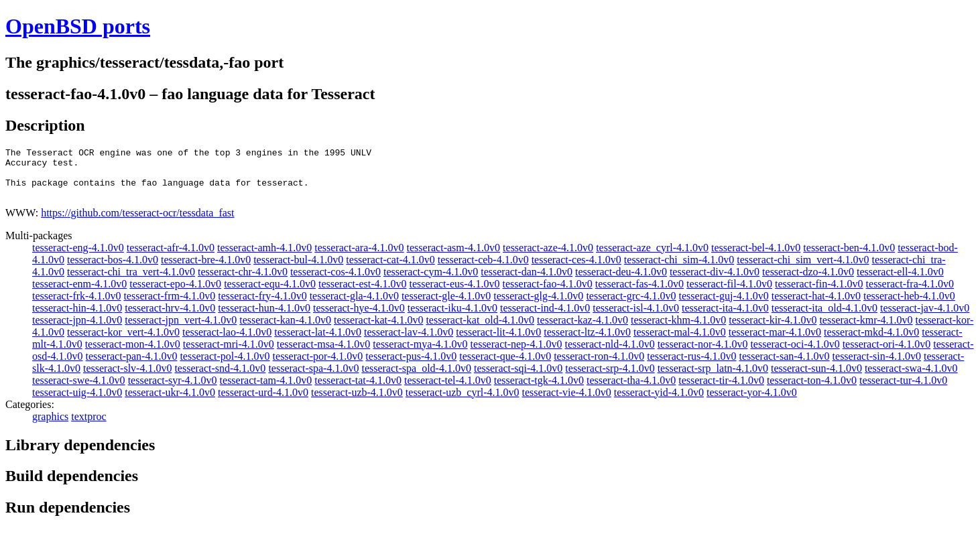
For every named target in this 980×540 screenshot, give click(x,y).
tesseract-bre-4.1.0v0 (206, 270)
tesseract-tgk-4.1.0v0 (539, 390)
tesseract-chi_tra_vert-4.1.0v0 (131, 282)
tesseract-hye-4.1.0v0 (359, 318)
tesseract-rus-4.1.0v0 (691, 366)
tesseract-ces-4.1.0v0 (576, 270)
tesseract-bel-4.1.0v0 (756, 258)
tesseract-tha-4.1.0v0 (631, 390)
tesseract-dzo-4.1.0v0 (808, 282)
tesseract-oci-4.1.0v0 (795, 354)
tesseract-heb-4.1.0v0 (909, 306)
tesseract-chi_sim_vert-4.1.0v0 (803, 270)
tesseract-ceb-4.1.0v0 (483, 270)
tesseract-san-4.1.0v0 (785, 366)
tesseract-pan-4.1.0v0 (132, 366)
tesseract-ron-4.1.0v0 (599, 366)
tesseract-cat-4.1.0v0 (390, 270)
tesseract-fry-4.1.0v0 (262, 306)
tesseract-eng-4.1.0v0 (78, 258)
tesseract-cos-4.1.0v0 (335, 282)
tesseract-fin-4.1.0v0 (819, 294)
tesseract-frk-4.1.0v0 (76, 306)
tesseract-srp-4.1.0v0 (610, 378)
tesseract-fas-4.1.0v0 (639, 294)
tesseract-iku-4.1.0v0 (452, 318)
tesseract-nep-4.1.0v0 (516, 354)
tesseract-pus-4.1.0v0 (411, 366)
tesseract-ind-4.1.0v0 (545, 318)
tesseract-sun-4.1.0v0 (816, 378)
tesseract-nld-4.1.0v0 (609, 354)
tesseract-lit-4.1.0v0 (498, 342)
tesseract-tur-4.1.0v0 (903, 390)
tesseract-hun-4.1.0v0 (264, 318)
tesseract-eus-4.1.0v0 (454, 294)
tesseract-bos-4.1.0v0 (113, 270)
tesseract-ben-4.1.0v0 (849, 258)
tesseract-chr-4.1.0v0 (243, 282)
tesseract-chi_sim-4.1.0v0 (679, 270)
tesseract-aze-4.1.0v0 (548, 258)
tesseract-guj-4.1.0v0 (724, 306)
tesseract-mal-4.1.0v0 (680, 342)
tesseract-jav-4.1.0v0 (925, 318)
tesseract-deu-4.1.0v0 (621, 282)
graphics (50, 426)
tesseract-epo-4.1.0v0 (175, 294)
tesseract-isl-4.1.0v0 (636, 318)
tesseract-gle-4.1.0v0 (446, 306)
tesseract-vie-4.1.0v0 (567, 402)
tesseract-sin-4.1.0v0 (877, 366)
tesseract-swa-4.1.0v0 (911, 378)
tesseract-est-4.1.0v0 (363, 294)
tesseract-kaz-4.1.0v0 (583, 330)
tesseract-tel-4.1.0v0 (448, 390)
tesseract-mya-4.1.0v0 (420, 354)
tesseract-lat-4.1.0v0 (318, 342)
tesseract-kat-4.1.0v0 (378, 330)
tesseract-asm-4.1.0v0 (454, 258)
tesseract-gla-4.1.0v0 (354, 306)
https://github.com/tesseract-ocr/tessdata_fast (137, 223)
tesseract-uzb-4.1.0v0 (357, 402)
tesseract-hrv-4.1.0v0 (170, 318)
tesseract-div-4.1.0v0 (715, 282)
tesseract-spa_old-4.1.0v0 (416, 378)
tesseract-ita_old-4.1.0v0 (824, 318)
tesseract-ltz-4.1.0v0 (587, 342)
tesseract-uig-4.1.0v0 (77, 402)
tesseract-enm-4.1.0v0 (79, 294)
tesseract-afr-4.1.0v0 (171, 258)
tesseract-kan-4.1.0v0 (285, 330)
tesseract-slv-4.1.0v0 (127, 378)
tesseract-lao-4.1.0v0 (227, 342)
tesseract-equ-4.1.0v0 (270, 294)
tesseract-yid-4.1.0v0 (659, 402)
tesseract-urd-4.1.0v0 (263, 402)
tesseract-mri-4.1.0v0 (229, 354)
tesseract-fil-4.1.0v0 (729, 294)
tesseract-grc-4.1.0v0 (631, 306)
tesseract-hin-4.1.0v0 (77, 318)
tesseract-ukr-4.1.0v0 (170, 402)
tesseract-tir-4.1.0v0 (721, 390)
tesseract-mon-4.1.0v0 (133, 354)
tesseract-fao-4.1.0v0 (548, 294)
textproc (88, 426)
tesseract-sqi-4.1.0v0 (518, 378)
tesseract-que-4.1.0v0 (505, 366)
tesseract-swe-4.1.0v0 (79, 390)
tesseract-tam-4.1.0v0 (266, 390)
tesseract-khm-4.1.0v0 (678, 330)
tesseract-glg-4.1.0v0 (538, 306)
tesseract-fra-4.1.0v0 (910, 294)
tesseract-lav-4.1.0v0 (409, 342)
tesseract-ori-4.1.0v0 (887, 354)
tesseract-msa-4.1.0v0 (324, 354)
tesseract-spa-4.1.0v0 (313, 378)
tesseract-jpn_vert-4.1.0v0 (181, 330)
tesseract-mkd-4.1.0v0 (871, 342)
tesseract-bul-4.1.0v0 (298, 270)
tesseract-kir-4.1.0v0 (773, 330)
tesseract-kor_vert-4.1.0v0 (123, 342)
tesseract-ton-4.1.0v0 (812, 390)
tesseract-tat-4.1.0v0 (358, 390)
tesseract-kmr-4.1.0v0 (866, 330)
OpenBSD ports (78, 26)
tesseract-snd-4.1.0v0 (220, 378)
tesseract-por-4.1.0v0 (318, 366)
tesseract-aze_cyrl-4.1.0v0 (652, 258)
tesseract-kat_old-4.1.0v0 (480, 330)
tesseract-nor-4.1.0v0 (703, 354)
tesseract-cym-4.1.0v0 (431, 282)
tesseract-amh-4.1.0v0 (264, 258)
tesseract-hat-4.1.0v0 (816, 306)
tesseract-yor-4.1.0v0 (752, 402)
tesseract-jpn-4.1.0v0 (77, 330)
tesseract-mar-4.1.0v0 (775, 342)
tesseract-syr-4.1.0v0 (173, 390)
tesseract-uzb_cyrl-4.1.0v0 (463, 402)
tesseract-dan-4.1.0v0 (527, 282)
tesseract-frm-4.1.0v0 (169, 306)
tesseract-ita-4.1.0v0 (725, 318)
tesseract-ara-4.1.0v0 (359, 258)
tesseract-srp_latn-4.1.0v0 (713, 378)
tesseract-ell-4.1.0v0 (900, 282)
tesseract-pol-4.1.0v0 (225, 366)
